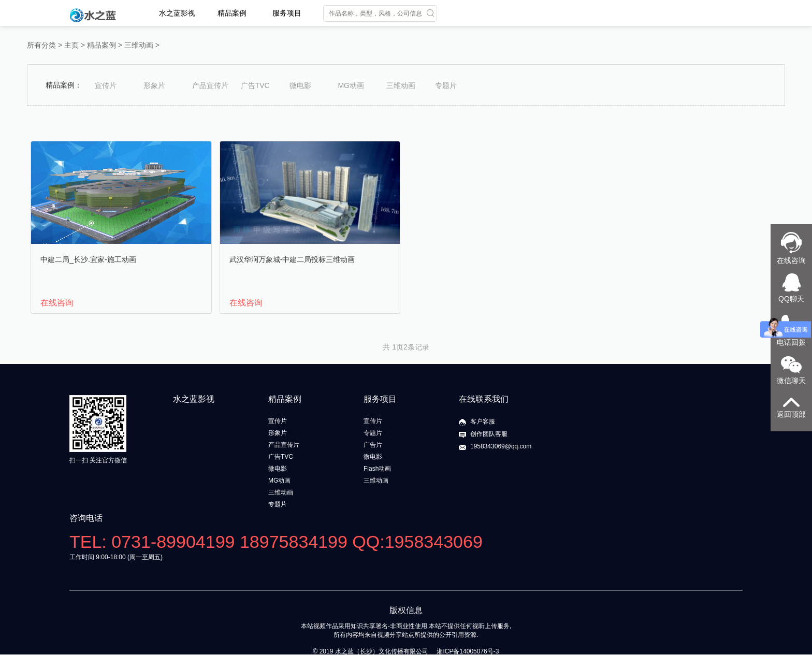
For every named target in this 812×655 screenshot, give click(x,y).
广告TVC (255, 85)
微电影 (300, 85)
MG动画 (351, 85)
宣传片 (106, 85)
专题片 (446, 85)
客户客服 (483, 421)
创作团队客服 (489, 434)
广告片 (373, 445)
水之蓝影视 (177, 13)
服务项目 (287, 13)
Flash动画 (377, 469)
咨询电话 (86, 518)
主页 (71, 45)
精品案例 (232, 13)
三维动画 (139, 45)
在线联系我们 (484, 399)
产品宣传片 (210, 85)
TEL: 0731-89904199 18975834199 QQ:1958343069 (276, 542)
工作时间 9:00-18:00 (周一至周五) (116, 557)
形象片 (154, 85)
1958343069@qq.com (501, 446)
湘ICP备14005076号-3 (468, 651)
